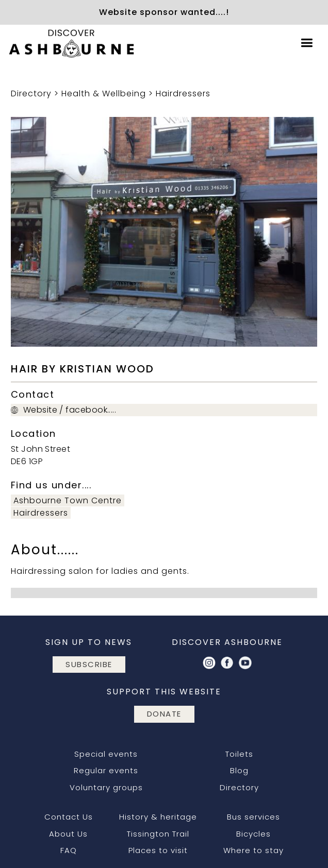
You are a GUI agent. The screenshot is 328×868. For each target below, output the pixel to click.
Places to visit (158, 850)
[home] (70, 43)
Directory (31, 93)
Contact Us (69, 817)
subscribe (89, 664)
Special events (106, 754)
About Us (68, 834)
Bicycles (253, 834)
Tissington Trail (158, 834)
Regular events (106, 770)
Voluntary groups (106, 787)
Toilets (239, 754)
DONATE (164, 714)
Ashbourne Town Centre (68, 500)
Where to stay (253, 850)
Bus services (253, 817)
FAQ (69, 850)
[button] (307, 43)
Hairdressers (183, 93)
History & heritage (158, 817)
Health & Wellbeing (104, 93)
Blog (239, 770)
